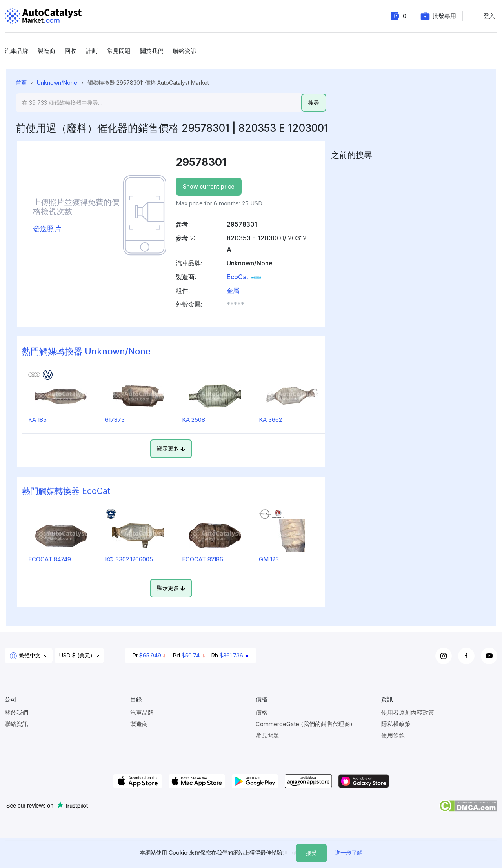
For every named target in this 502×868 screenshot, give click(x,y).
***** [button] (236, 304)
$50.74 (191, 655)
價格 (262, 713)
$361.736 (231, 655)
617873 (115, 420)
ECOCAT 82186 (203, 559)
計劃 (92, 51)
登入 (489, 16)
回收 (71, 51)
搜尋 (314, 103)
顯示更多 (171, 448)
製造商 (46, 51)
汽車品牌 (16, 51)
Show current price (209, 186)
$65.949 (150, 655)
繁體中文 (26, 656)
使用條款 (393, 735)
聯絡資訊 (185, 51)
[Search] (158, 103)
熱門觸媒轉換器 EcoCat (66, 491)
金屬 (233, 291)
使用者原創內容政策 (408, 713)
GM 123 (269, 559)
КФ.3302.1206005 (129, 559)
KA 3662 (270, 420)
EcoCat (244, 277)
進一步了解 (349, 853)
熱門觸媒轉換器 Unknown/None (86, 351)
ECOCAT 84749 (50, 559)
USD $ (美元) (77, 655)
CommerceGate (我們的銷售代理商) (304, 724)
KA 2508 (194, 420)
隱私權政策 (396, 724)
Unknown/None (57, 83)
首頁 (21, 83)
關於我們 (152, 51)
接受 (311, 853)
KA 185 (37, 420)
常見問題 (119, 51)
